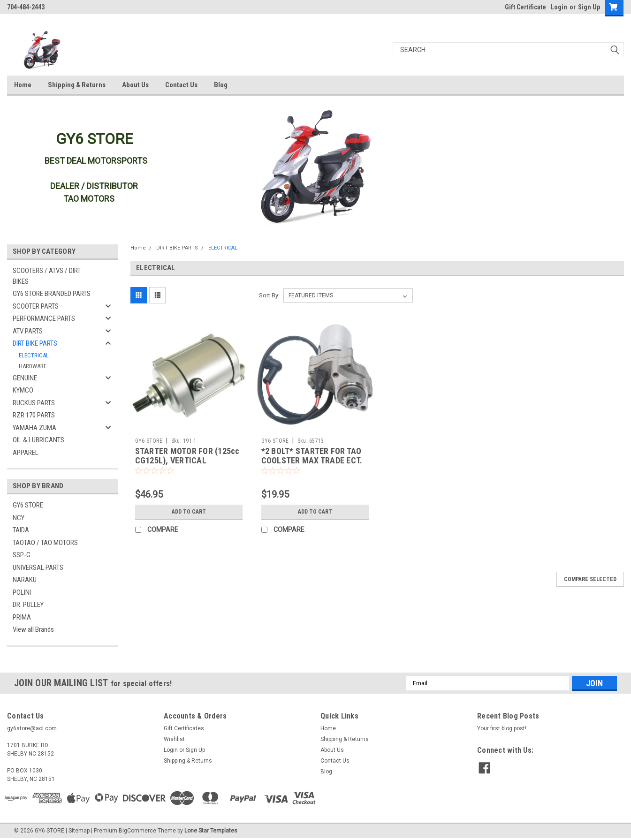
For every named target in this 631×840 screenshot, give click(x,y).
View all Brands (33, 629)
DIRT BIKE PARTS (35, 343)
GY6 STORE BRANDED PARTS (52, 294)
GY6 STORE (28, 505)
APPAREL (26, 453)
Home (23, 85)
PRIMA (22, 617)
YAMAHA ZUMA (34, 428)
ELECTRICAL (34, 355)
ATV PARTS (28, 331)
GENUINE (25, 378)
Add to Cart (189, 512)
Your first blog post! (502, 728)
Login (559, 7)
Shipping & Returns (77, 85)
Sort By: (269, 295)
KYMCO (23, 390)
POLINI (22, 592)
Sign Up (589, 7)
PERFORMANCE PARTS (44, 318)
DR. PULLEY (28, 605)
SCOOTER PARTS (36, 306)
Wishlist (174, 739)
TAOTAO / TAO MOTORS (45, 543)
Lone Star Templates (211, 831)
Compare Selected (590, 579)
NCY (19, 518)
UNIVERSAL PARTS (38, 568)
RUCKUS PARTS (34, 403)
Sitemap (79, 831)
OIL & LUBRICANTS (38, 440)
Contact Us (181, 85)
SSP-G (22, 555)
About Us (135, 85)
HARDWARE (33, 366)
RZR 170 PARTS (34, 415)
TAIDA (21, 530)
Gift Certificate (525, 7)
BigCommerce (137, 831)
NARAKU (25, 580)
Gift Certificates (184, 728)
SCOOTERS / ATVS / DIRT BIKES (47, 276)
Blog (221, 85)
